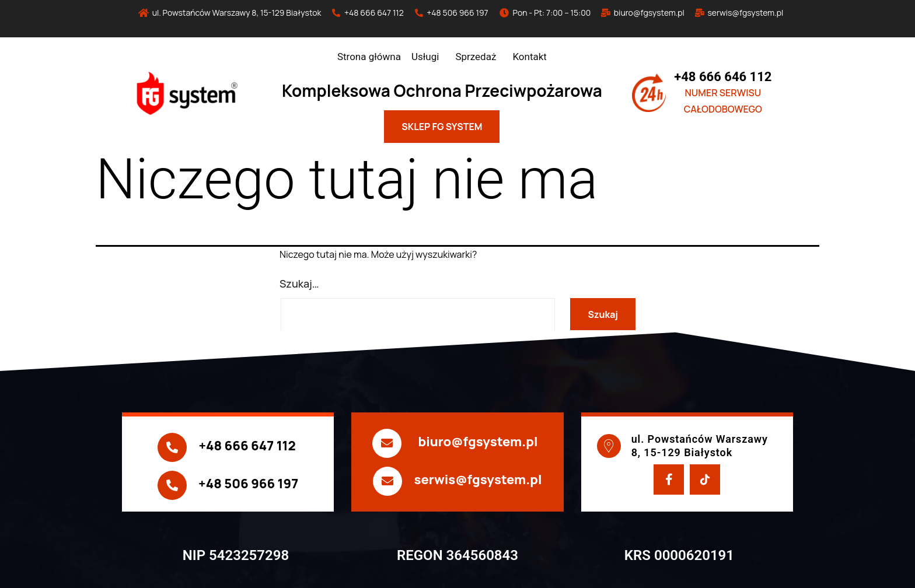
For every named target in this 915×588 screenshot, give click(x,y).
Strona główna (369, 57)
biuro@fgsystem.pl (478, 442)
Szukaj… (299, 283)
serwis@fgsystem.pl (478, 480)
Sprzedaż (476, 57)
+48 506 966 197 (248, 484)
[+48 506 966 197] (172, 485)
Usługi (425, 57)
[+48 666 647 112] (172, 447)
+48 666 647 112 (247, 446)
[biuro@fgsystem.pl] (387, 443)
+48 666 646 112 (723, 77)
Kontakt (530, 57)
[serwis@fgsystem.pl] (387, 481)
